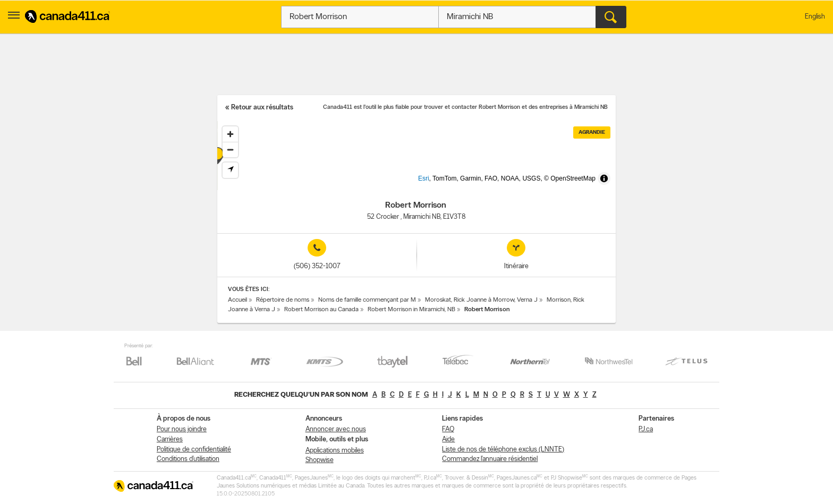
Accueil (237, 300)
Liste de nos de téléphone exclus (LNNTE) (503, 450)
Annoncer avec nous (336, 429)
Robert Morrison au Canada (321, 310)
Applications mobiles (335, 451)
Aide (448, 439)
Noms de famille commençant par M (367, 300)
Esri (441, 185)
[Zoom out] (230, 150)
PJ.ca (646, 429)
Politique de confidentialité (194, 450)
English (815, 17)
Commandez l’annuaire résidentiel (490, 459)
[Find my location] (230, 170)
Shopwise (320, 460)
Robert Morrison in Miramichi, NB (411, 310)
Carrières (170, 439)
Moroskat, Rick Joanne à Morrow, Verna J (481, 300)
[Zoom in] (230, 134)
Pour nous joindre (182, 429)
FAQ (448, 429)
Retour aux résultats (262, 108)
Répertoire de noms (283, 300)
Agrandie (592, 133)
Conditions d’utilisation (188, 459)
